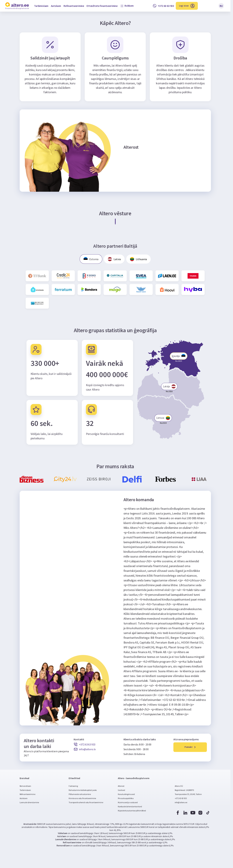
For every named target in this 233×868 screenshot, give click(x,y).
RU (221, 6)
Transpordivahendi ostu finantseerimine (86, 803)
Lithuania (139, 259)
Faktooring (73, 786)
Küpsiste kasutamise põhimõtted (132, 811)
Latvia (114, 259)
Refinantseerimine (74, 6)
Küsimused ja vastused (128, 803)
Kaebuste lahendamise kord (130, 807)
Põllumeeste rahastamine (80, 795)
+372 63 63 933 (181, 799)
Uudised (121, 791)
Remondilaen (25, 786)
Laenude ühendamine (29, 803)
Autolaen (56, 6)
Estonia (90, 259)
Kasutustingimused (126, 795)
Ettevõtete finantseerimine (102, 6)
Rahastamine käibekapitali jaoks (83, 791)
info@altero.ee (181, 803)
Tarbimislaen (41, 6)
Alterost (121, 786)
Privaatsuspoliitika (126, 799)
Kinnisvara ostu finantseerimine (82, 799)
